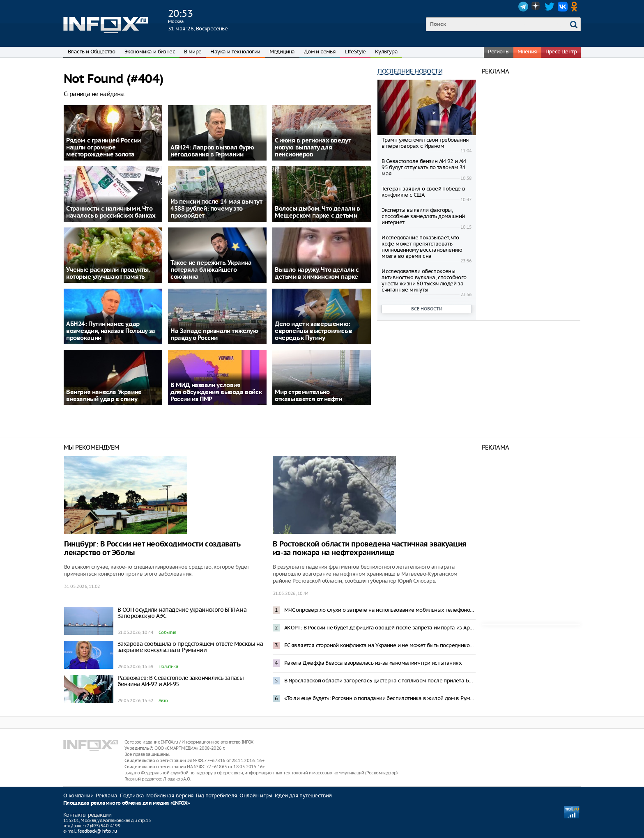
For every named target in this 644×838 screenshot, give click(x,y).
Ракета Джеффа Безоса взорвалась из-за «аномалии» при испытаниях (373, 663)
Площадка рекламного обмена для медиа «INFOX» (127, 803)
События (167, 632)
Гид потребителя (216, 796)
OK (576, 7)
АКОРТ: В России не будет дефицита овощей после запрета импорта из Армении (380, 628)
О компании (78, 796)
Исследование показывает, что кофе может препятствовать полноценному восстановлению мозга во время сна (422, 247)
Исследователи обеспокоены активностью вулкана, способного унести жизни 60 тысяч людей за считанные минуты (424, 280)
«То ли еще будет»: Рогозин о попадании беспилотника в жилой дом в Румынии (380, 698)
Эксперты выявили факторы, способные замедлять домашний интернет (423, 216)
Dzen (536, 7)
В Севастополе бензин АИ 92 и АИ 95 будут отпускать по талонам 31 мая (424, 167)
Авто (163, 700)
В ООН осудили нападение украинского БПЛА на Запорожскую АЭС (182, 613)
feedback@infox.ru (97, 831)
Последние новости (410, 71)
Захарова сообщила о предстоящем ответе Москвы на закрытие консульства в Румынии (190, 647)
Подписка (132, 796)
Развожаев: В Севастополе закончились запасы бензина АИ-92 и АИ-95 (181, 681)
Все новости (427, 309)
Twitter (550, 7)
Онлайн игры (256, 796)
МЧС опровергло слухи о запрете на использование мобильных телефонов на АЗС (380, 610)
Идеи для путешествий (303, 796)
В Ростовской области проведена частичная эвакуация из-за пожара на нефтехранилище (370, 549)
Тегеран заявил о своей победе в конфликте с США (423, 192)
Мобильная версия (170, 796)
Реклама (107, 796)
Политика (168, 666)
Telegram (523, 7)
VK (563, 7)
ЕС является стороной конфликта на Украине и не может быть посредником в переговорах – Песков (380, 645)
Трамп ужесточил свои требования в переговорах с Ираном (425, 143)
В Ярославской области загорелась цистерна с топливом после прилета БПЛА (380, 681)
